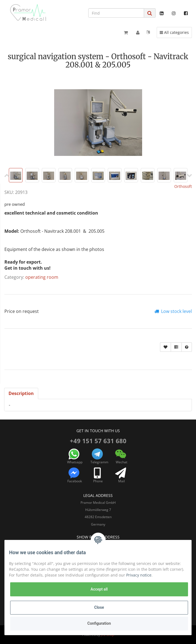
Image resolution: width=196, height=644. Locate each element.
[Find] (116, 13)
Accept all (99, 589)
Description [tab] (21, 393)
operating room (42, 277)
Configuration (99, 623)
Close (99, 607)
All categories (176, 32)
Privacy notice (139, 575)
